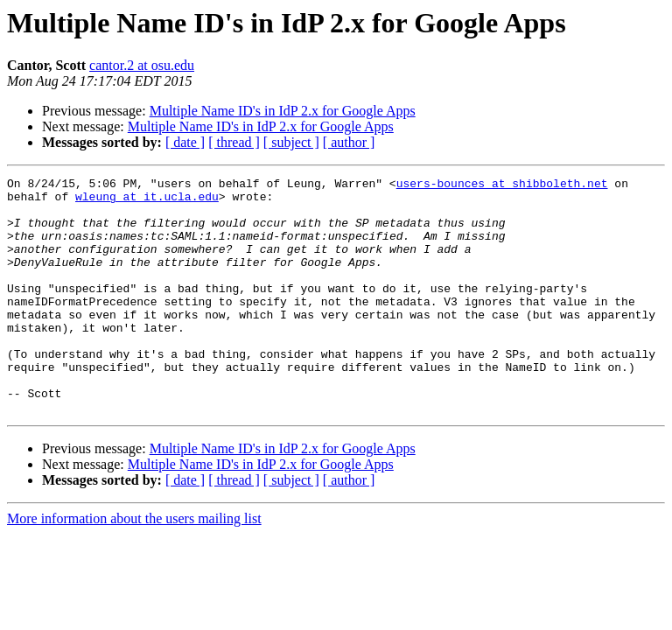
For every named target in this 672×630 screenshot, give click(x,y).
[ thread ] (234, 142)
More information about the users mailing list (134, 566)
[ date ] (185, 142)
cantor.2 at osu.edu (142, 65)
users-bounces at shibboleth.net (502, 185)
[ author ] (349, 142)
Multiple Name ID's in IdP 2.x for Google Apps (283, 111)
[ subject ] (291, 142)
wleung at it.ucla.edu (147, 201)
